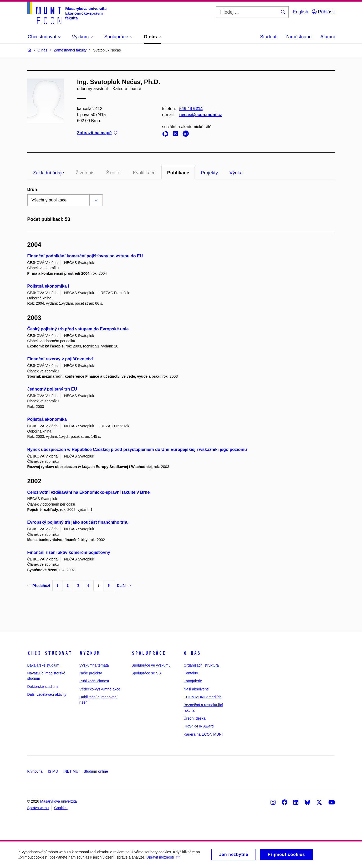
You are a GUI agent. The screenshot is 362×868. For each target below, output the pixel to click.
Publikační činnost (94, 681)
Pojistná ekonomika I (48, 286)
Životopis (85, 173)
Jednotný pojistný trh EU (52, 389)
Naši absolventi (196, 689)
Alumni (327, 37)
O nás (192, 653)
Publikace (178, 173)
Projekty (209, 173)
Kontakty (191, 673)
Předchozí (39, 586)
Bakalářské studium (43, 665)
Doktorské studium (43, 687)
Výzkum (90, 653)
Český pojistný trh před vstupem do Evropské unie (78, 329)
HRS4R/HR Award (198, 726)
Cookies (61, 808)
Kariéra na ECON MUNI (203, 734)
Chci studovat (50, 653)
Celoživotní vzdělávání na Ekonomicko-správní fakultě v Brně (89, 492)
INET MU (71, 771)
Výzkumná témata (94, 665)
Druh (32, 189)
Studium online (96, 771)
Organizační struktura (201, 665)
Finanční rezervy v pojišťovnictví (60, 359)
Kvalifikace (144, 173)
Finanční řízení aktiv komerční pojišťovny (69, 552)
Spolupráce (149, 653)
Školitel (114, 173)
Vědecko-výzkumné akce (100, 689)
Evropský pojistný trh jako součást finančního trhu (78, 522)
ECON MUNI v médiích (202, 697)
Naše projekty (91, 673)
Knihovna (35, 771)
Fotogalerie (193, 681)
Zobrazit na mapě (97, 133)
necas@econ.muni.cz (200, 115)
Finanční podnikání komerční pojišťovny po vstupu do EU (85, 256)
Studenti (269, 37)
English (300, 12)
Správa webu (38, 808)
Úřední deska (194, 718)
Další (124, 586)
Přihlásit (323, 12)
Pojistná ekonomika (47, 419)
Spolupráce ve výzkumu (151, 665)
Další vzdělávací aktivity (47, 694)
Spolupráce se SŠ (146, 673)
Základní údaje (49, 173)
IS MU (53, 771)
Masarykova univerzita (58, 801)
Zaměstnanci (299, 37)
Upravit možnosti (163, 859)
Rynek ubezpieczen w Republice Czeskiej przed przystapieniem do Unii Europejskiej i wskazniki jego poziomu (137, 449)
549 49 (191, 109)
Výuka (236, 173)
